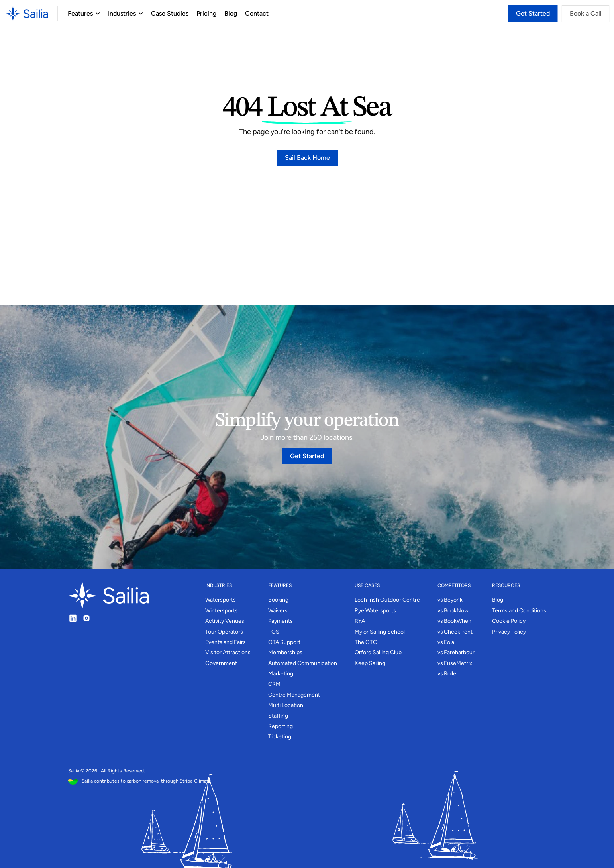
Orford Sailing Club (378, 652)
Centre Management (294, 695)
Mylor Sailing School (380, 632)
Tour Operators (224, 632)
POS (274, 632)
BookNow (456, 611)
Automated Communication (303, 663)
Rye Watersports (375, 611)
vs (440, 600)
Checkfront (458, 632)
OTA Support (284, 642)
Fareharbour (459, 652)
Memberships (285, 652)
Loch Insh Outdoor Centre (387, 600)
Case (158, 13)
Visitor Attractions (228, 652)
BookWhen (458, 621)
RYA (360, 621)
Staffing (278, 716)
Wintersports (222, 611)
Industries (122, 13)
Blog (230, 13)
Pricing (206, 13)
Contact (256, 13)
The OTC (366, 642)
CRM (274, 684)
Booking (278, 600)
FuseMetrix (458, 663)
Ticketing (280, 737)
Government (221, 663)
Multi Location (286, 705)
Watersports (221, 600)
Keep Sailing (370, 663)
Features (80, 13)
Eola (449, 642)
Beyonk (453, 600)
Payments (281, 621)
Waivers (278, 611)
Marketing (281, 674)
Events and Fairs (226, 642)
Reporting (281, 726)
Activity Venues (225, 621)
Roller (451, 674)
